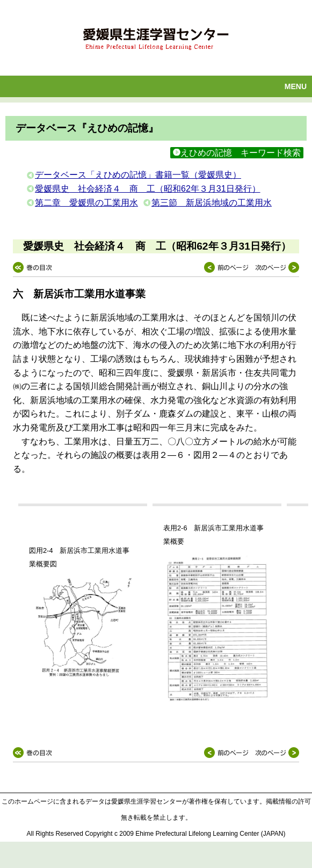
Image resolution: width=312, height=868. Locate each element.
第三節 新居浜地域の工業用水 (212, 203)
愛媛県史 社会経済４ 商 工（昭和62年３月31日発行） (148, 189)
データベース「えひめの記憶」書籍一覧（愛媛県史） (138, 175)
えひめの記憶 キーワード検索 (237, 153)
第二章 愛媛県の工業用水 (86, 203)
